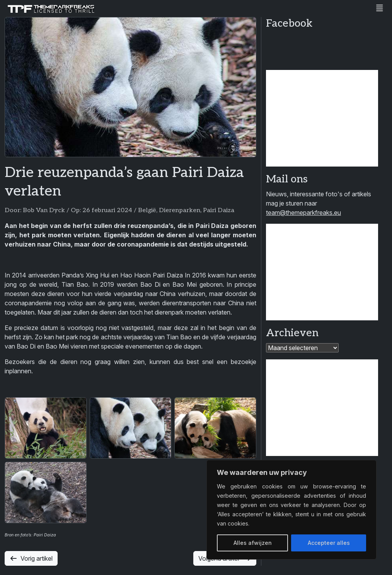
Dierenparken (180, 210)
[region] (291, 510)
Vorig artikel (31, 558)
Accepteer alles (329, 543)
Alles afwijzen (253, 543)
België (147, 210)
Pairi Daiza (219, 210)
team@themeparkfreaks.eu (303, 213)
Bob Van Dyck (44, 210)
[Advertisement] (322, 118)
